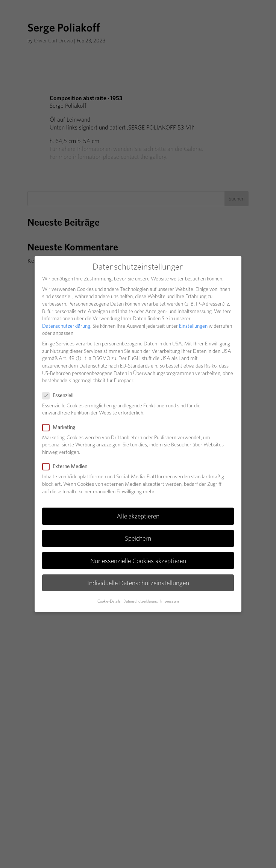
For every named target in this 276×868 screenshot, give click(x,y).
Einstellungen (193, 326)
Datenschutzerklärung (66, 326)
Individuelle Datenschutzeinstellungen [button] (138, 583)
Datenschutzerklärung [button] (140, 601)
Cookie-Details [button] (109, 601)
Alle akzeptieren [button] (138, 516)
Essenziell (61, 396)
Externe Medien (68, 466)
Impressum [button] (170, 601)
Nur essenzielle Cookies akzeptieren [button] (138, 561)
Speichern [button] (138, 538)
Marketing (62, 427)
